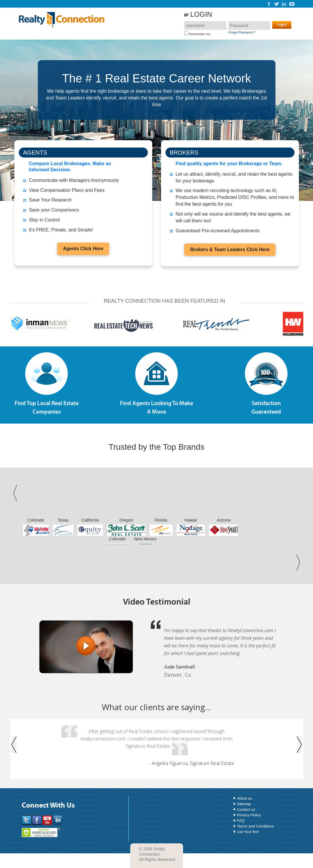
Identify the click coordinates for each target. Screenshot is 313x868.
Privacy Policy (249, 815)
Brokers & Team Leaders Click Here (230, 249)
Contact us (246, 809)
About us (245, 798)
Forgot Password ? (242, 32)
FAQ (241, 821)
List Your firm (248, 832)
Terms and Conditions (256, 826)
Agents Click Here (83, 249)
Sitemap (244, 804)
